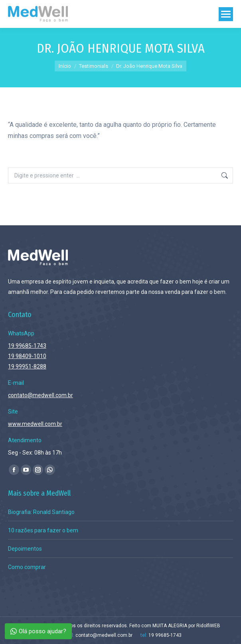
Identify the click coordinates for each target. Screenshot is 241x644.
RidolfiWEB (208, 626)
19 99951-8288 (27, 366)
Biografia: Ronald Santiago (41, 512)
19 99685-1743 (27, 346)
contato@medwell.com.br (40, 395)
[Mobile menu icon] (226, 14)
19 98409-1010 (27, 356)
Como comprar (27, 567)
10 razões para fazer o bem (43, 530)
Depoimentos (25, 549)
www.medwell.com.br (35, 424)
